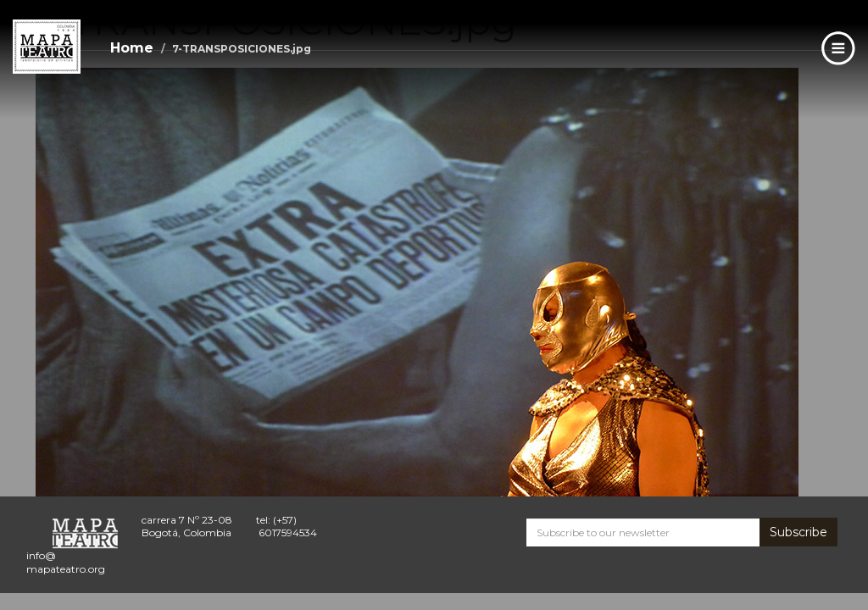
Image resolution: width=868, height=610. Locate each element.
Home (132, 48)
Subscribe (798, 532)
